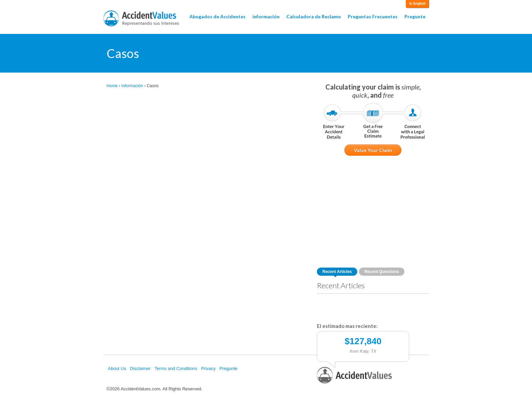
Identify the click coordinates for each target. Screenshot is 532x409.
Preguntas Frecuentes (373, 16)
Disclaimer (140, 368)
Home (112, 86)
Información (132, 86)
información (266, 16)
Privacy (208, 368)
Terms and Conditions (176, 368)
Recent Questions (382, 272)
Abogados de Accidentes (217, 16)
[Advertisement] (373, 212)
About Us (117, 368)
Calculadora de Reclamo (314, 16)
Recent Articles (337, 272)
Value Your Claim (373, 150)
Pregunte (415, 16)
